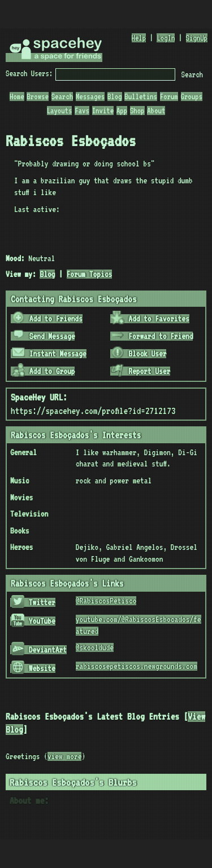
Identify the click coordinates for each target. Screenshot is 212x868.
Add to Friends (47, 319)
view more (64, 756)
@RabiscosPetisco (106, 601)
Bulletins (141, 96)
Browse (37, 96)
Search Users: (29, 73)
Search (192, 74)
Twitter (33, 602)
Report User (140, 371)
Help (139, 38)
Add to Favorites (150, 319)
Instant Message (49, 354)
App (122, 111)
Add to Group (44, 371)
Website (33, 668)
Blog (115, 96)
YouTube (33, 621)
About (156, 111)
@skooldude (95, 647)
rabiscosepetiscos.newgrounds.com (137, 666)
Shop (137, 111)
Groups (192, 96)
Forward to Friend (152, 336)
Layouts (60, 111)
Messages (90, 96)
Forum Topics (90, 274)
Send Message (44, 336)
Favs (82, 111)
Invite (103, 111)
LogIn (166, 38)
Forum (169, 96)
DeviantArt (39, 650)
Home (17, 96)
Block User (139, 354)
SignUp (197, 38)
